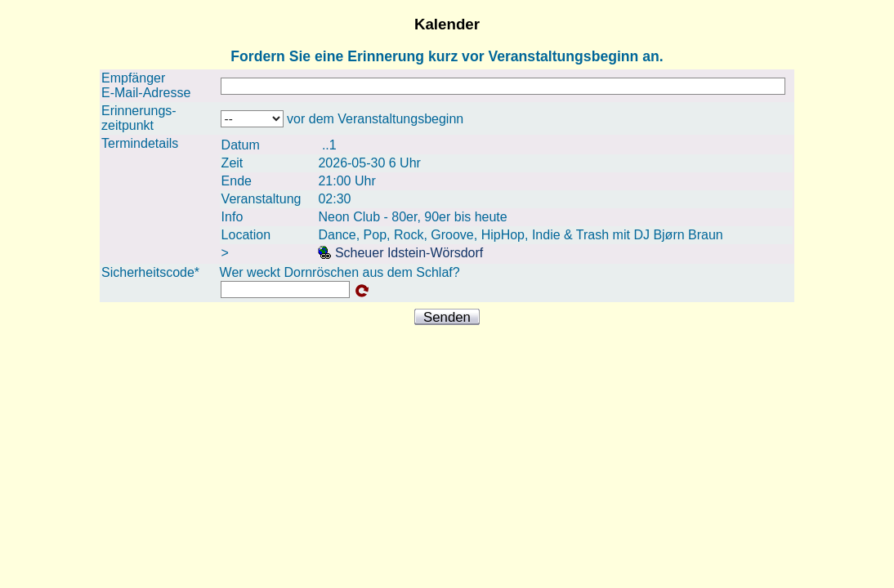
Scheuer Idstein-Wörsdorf (400, 253)
